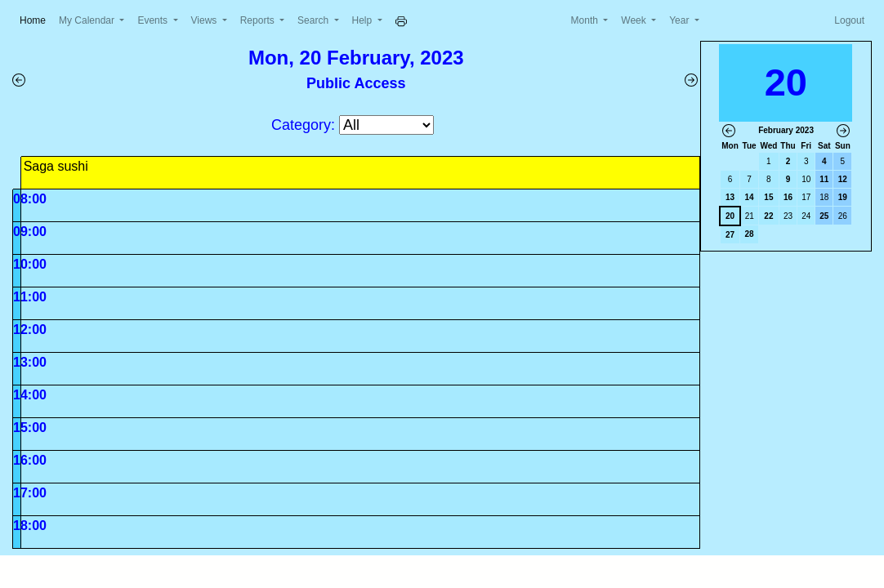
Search (314, 20)
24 (806, 216)
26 (843, 216)
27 (730, 235)
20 (730, 216)
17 (806, 197)
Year (681, 20)
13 (730, 197)
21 (750, 216)
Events (154, 20)
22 (768, 216)
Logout (849, 20)
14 (750, 197)
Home (36, 19)
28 (750, 234)
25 (824, 216)
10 (806, 179)
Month (586, 20)
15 (768, 197)
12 (843, 179)
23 (788, 216)
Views (205, 20)
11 (824, 179)
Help (364, 20)
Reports (259, 20)
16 (788, 197)
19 (843, 197)
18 (824, 197)
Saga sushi (56, 166)
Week (635, 20)
